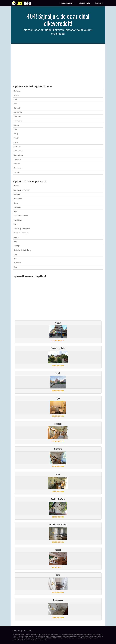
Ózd (15, 100)
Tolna (16, 254)
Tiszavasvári (18, 121)
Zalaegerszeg (19, 168)
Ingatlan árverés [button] (67, 3)
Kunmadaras (18, 155)
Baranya (17, 186)
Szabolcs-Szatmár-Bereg (22, 250)
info (24, 3)
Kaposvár (17, 108)
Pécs (15, 104)
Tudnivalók (99, 3)
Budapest (17, 91)
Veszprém (17, 263)
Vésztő (16, 138)
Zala (15, 267)
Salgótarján (18, 112)
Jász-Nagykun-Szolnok (22, 229)
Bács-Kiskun (18, 199)
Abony (16, 134)
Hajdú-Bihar (18, 220)
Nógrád (16, 237)
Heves (16, 224)
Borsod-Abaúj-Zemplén (22, 190)
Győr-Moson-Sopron (21, 216)
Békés (16, 203)
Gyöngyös (17, 159)
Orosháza (17, 147)
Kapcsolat (27, 631)
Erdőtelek (17, 164)
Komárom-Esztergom (21, 233)
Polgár (16, 142)
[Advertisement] (58, 64)
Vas (15, 259)
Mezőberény (18, 151)
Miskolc (16, 95)
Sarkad (16, 125)
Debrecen (17, 117)
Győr (15, 129)
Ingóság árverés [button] (84, 3)
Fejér (15, 212)
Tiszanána (17, 172)
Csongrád (17, 207)
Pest (15, 241)
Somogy (17, 246)
